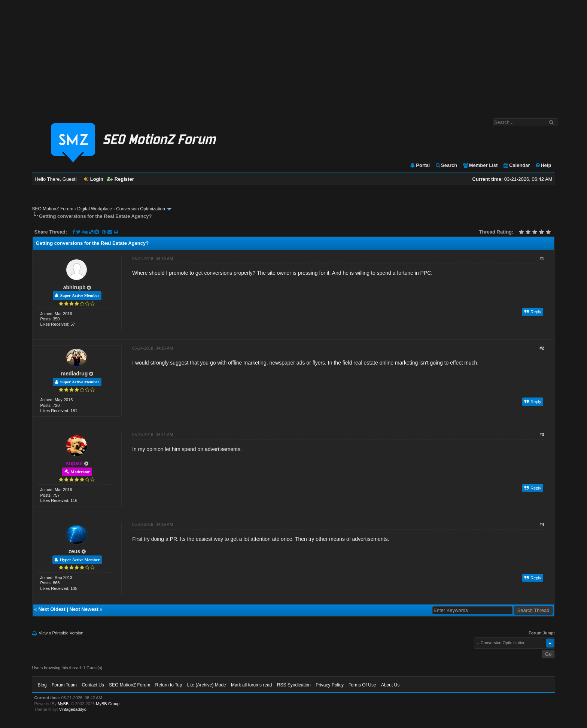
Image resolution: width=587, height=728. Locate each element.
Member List (480, 165)
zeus (74, 551)
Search (446, 165)
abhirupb (74, 287)
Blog (42, 685)
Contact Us (93, 685)
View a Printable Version (61, 633)
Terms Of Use (362, 685)
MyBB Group (108, 704)
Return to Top (169, 685)
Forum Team (64, 685)
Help (543, 165)
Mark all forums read (251, 685)
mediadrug (74, 374)
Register (120, 179)
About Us (390, 685)
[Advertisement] (293, 55)
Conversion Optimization (141, 209)
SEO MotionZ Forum (53, 209)
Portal (420, 165)
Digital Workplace (95, 209)
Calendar (516, 165)
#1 (542, 259)
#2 (542, 348)
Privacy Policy (330, 685)
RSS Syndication (294, 685)
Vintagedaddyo (73, 709)
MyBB (63, 704)
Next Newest (84, 609)
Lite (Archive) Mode (207, 685)
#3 (542, 435)
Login (94, 179)
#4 (542, 524)
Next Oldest (52, 609)
